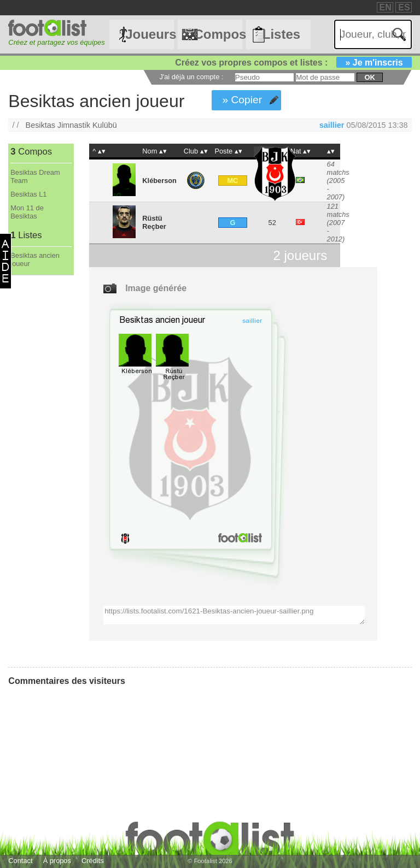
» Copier (243, 100)
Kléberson (159, 181)
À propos (57, 861)
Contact (20, 861)
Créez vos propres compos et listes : (293, 63)
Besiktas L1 (28, 194)
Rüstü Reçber (154, 222)
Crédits (93, 861)
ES (404, 7)
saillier (332, 125)
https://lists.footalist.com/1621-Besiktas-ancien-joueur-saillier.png (234, 615)
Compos (218, 34)
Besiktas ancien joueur (35, 259)
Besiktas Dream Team (35, 176)
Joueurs (149, 34)
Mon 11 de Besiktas (27, 212)
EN (386, 7)
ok (369, 77)
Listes (281, 34)
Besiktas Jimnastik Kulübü (71, 125)
